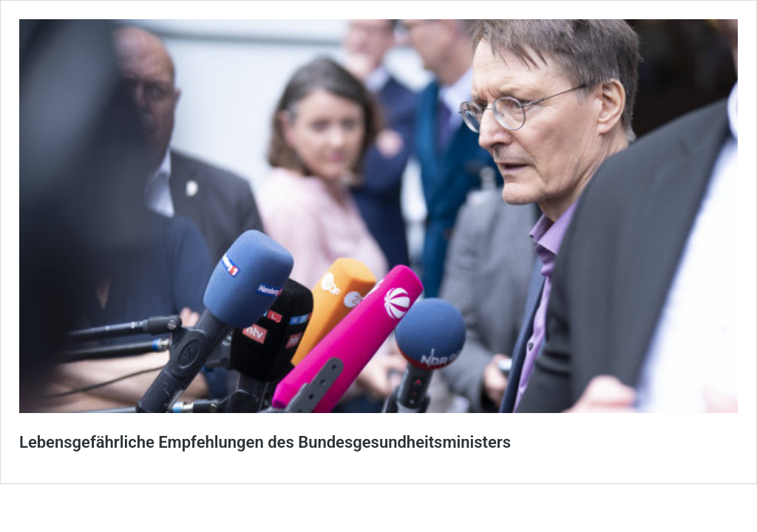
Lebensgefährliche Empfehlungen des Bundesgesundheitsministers (265, 442)
